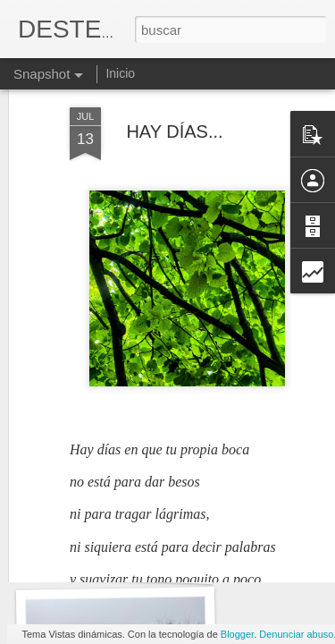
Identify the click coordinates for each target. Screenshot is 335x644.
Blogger (237, 634)
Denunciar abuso (296, 634)
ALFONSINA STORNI (115, 561)
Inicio (120, 73)
